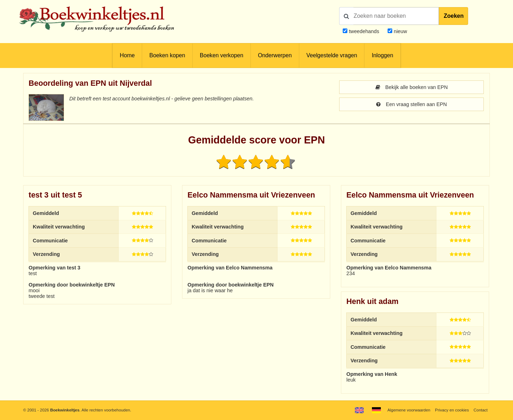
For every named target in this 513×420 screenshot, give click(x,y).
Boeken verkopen (222, 55)
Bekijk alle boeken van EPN (412, 87)
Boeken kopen (167, 55)
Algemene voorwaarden (409, 410)
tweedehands (364, 31)
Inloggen (382, 55)
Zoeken (454, 16)
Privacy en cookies (452, 410)
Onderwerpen (275, 55)
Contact (480, 410)
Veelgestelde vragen (332, 55)
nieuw (400, 31)
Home (127, 55)
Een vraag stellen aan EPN (411, 104)
